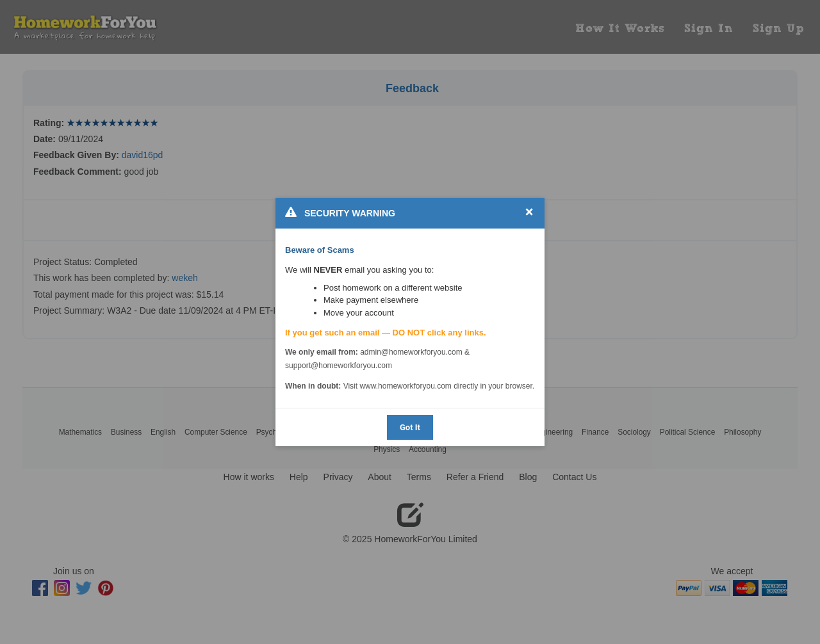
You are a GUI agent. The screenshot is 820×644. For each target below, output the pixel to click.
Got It (410, 427)
